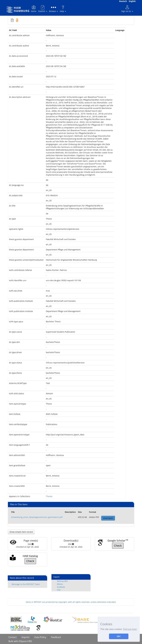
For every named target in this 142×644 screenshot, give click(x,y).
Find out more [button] (130, 629)
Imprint (26, 637)
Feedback (56, 637)
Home (34, 9)
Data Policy (40, 637)
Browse (53, 9)
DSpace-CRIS (25, 641)
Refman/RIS (62, 581)
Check (118, 546)
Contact (13, 637)
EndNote (61, 587)
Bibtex (60, 584)
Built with (14, 641)
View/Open (108, 518)
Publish (43, 9)
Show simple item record (21, 532)
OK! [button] (119, 636)
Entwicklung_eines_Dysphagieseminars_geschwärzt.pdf (37, 517)
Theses (49, 496)
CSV (59, 590)
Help (63, 9)
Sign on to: (127, 9)
